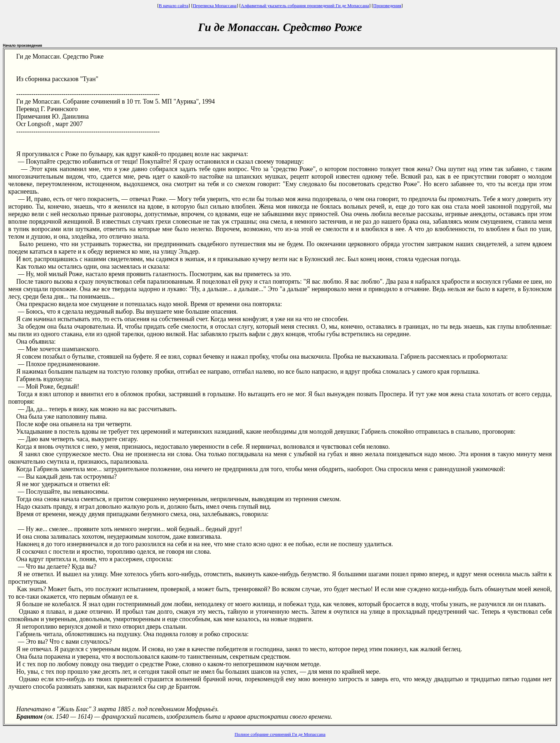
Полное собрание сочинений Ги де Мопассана (280, 734)
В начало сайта (173, 6)
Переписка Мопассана (214, 6)
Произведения (387, 6)
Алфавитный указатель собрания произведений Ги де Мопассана (305, 6)
